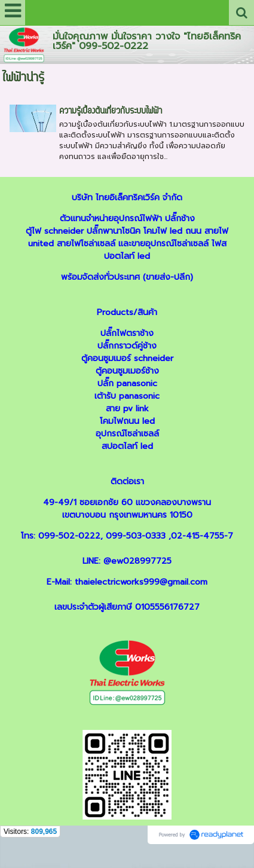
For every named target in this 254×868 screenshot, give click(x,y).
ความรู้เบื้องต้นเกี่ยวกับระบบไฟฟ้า (111, 111)
